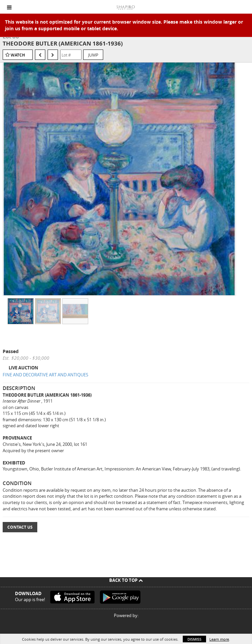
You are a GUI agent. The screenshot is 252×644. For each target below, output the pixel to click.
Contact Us (20, 527)
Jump (93, 55)
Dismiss (194, 639)
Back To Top (126, 580)
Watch (18, 55)
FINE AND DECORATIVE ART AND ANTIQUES (45, 375)
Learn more (219, 639)
